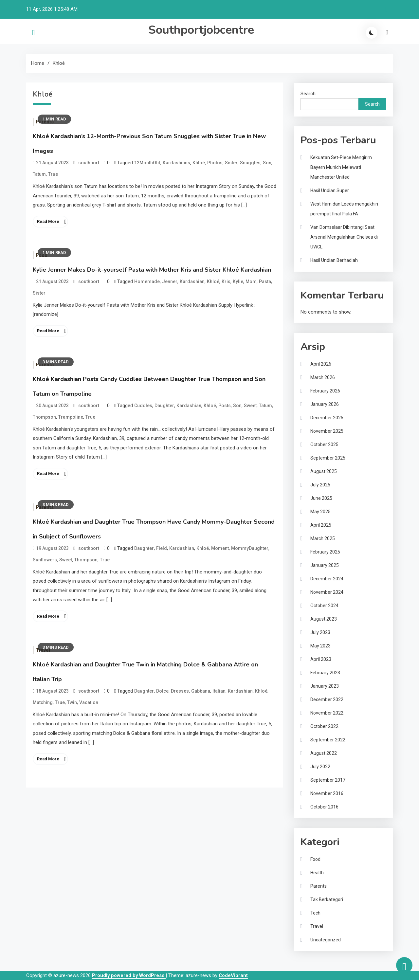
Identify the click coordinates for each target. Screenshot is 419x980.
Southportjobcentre (201, 30)
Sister (231, 163)
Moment (220, 548)
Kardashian (192, 281)
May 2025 (320, 512)
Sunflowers (45, 560)
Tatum (39, 174)
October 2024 (324, 606)
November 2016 (327, 793)
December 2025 (327, 418)
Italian (219, 691)
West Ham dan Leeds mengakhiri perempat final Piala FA (344, 209)
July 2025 (320, 485)
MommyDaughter (250, 548)
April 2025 (321, 525)
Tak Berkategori (327, 899)
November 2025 (327, 431)
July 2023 (320, 632)
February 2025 (325, 552)
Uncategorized (326, 940)
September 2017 (328, 780)
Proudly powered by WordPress (129, 975)
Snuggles (250, 163)
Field (162, 548)
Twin (72, 702)
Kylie (238, 281)
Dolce (162, 691)
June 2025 (321, 498)
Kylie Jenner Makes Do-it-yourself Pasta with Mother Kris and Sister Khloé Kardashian (152, 270)
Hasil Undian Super (330, 191)
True (53, 174)
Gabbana (201, 691)
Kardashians (176, 163)
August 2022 (324, 753)
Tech (315, 913)
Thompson (44, 417)
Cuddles (143, 406)
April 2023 (321, 659)
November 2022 (327, 713)
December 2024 (327, 579)
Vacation (89, 702)
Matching (43, 702)
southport (89, 163)
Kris (226, 281)
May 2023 (320, 646)
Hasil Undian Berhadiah (334, 260)
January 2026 (325, 404)
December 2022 (327, 699)
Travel (317, 926)
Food (315, 859)
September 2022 (328, 740)
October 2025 (324, 445)
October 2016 (324, 807)
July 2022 (320, 767)
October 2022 (324, 726)
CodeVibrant (233, 975)
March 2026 (323, 377)
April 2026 (321, 364)
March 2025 (323, 538)
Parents (319, 886)
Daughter (164, 406)
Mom (251, 281)
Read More (48, 221)
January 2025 (325, 565)
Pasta (265, 281)
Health (317, 873)
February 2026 (325, 391)
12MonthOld (147, 163)
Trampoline (71, 417)
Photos (215, 163)
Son (267, 163)
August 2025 (324, 471)
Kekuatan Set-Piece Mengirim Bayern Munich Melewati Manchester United (341, 167)
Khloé (199, 163)
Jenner (170, 281)
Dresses (180, 691)
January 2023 (325, 686)
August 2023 (324, 619)
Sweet (250, 406)
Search (308, 94)
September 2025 (328, 458)
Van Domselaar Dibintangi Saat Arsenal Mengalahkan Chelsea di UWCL (344, 237)
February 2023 (325, 673)
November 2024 (327, 592)
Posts (225, 406)
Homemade (147, 281)
